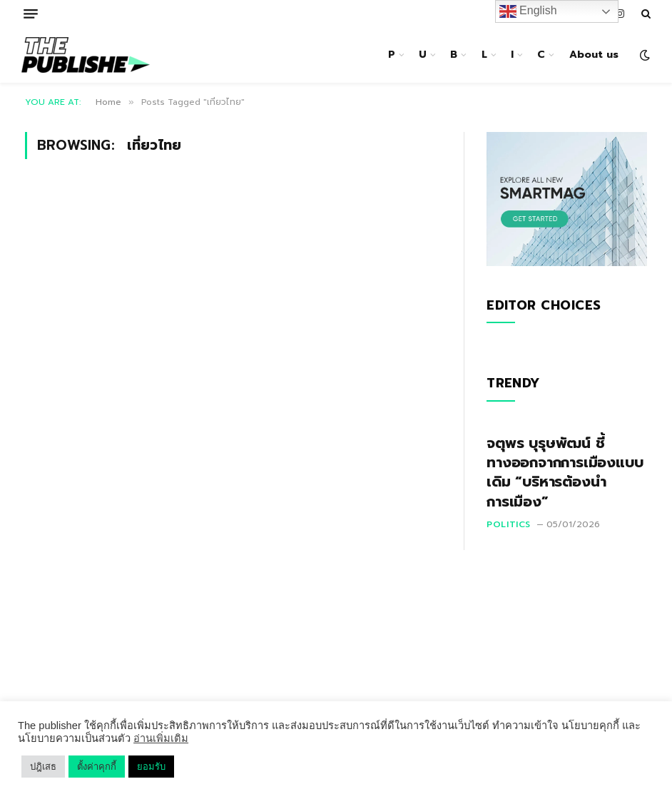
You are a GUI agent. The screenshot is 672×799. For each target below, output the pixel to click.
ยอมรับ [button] (151, 767)
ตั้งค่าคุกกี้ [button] (97, 767)
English (528, 11)
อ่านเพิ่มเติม (161, 738)
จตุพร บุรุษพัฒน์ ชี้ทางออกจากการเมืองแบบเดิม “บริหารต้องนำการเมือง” (565, 473)
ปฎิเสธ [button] (43, 767)
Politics (509, 524)
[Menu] (31, 14)
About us (594, 55)
